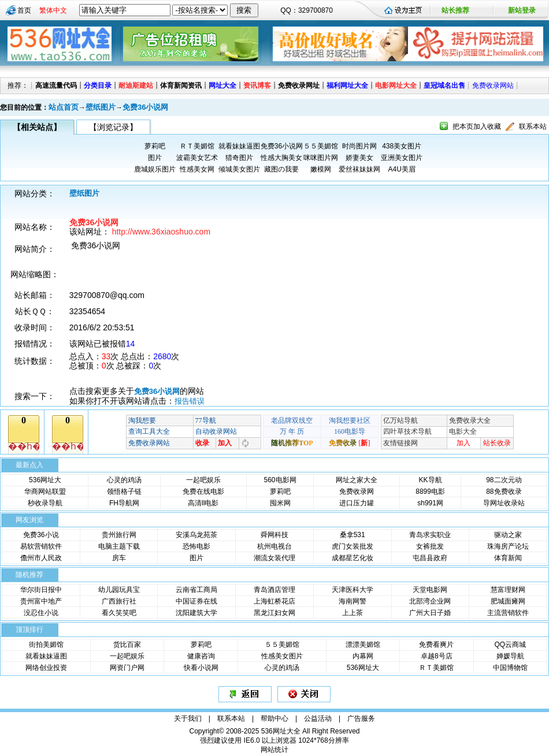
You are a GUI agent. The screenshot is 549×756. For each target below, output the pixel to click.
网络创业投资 (46, 668)
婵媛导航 (510, 656)
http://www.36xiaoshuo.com (161, 232)
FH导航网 (124, 503)
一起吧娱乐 (203, 480)
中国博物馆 (510, 668)
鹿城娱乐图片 (155, 169)
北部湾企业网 (430, 601)
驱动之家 (508, 535)
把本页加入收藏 (477, 126)
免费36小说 (41, 535)
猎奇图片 (239, 158)
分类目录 (98, 85)
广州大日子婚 (430, 613)
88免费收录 (504, 491)
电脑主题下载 (119, 546)
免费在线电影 (203, 491)
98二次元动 (504, 480)
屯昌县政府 (430, 558)
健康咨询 (201, 656)
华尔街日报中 (41, 590)
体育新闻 (508, 558)
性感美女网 (197, 169)
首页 (24, 10)
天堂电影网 (430, 590)
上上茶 (353, 613)
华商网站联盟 (45, 491)
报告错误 (190, 401)
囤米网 (280, 503)
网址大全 (222, 85)
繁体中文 (53, 10)
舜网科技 (274, 535)
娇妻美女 (359, 158)
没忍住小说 (41, 613)
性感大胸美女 (281, 158)
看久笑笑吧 (119, 613)
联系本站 (533, 126)
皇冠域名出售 (444, 85)
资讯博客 (257, 85)
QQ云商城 (510, 645)
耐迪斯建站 (136, 85)
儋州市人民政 (41, 558)
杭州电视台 (274, 546)
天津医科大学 (353, 590)
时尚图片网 (359, 146)
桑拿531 (353, 535)
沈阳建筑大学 (196, 613)
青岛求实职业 (430, 535)
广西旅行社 (119, 601)
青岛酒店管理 (274, 590)
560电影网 (280, 480)
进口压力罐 (357, 503)
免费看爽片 (436, 645)
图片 (155, 158)
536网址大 (45, 480)
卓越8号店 (437, 656)
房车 (119, 558)
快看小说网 (201, 668)
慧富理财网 (508, 590)
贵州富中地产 (41, 601)
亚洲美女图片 (402, 158)
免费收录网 (357, 491)
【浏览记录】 (113, 127)
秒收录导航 (45, 503)
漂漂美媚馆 (363, 645)
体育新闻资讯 (181, 85)
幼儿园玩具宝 (119, 590)
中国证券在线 (196, 601)
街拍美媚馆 (46, 645)
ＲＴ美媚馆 (197, 146)
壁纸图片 (101, 107)
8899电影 (430, 491)
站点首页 (64, 107)
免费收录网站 (493, 85)
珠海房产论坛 (508, 546)
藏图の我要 (281, 169)
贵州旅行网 (119, 535)
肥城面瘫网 (508, 601)
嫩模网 (321, 169)
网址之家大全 (357, 480)
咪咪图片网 (321, 158)
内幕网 (363, 656)
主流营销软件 (508, 613)
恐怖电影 (196, 546)
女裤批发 (430, 546)
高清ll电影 (203, 503)
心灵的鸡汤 (124, 480)
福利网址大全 (347, 85)
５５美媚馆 (321, 146)
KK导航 (431, 480)
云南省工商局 (196, 590)
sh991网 (430, 503)
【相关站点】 (37, 127)
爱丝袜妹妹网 (359, 169)
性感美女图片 (282, 656)
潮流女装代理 (274, 558)
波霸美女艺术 (197, 158)
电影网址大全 (396, 85)
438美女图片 (402, 146)
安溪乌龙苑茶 (196, 535)
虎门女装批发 (353, 546)
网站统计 (274, 750)
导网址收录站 (504, 503)
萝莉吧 (155, 146)
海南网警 (353, 601)
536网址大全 (281, 731)
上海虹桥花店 (274, 601)
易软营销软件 (41, 546)
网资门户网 (127, 668)
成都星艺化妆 (353, 558)
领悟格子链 (124, 491)
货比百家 (127, 645)
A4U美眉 (402, 169)
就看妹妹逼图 (239, 146)
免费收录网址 (299, 85)
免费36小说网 (145, 107)
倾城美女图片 (239, 169)
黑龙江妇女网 (274, 613)
